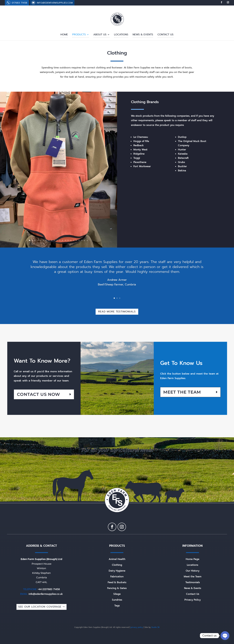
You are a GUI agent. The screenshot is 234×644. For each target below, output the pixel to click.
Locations (121, 35)
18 (76, 240)
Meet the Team (182, 392)
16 (71, 240)
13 (63, 240)
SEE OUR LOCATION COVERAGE (40, 607)
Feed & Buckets (117, 582)
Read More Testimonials (117, 312)
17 (74, 240)
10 (54, 240)
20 (82, 240)
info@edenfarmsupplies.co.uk (46, 594)
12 (60, 240)
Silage (117, 594)
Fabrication (117, 577)
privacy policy (137, 627)
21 (85, 240)
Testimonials (193, 582)
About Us (100, 35)
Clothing (117, 565)
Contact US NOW (39, 394)
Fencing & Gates (117, 588)
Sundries (117, 600)
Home (64, 35)
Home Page (192, 559)
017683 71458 (20, 3)
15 (68, 240)
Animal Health (117, 559)
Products (79, 35)
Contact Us (165, 35)
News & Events (143, 35)
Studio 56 (155, 627)
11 (57, 240)
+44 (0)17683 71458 (49, 589)
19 (79, 240)
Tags (117, 606)
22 (87, 240)
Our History (193, 571)
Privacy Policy (193, 600)
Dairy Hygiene (117, 571)
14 (65, 240)
